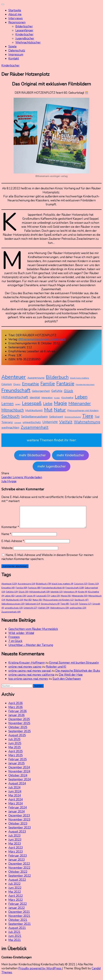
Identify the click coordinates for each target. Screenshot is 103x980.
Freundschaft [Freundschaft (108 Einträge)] (16, 390)
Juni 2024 (15, 796)
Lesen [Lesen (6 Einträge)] (18, 404)
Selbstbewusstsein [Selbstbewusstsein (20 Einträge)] (34, 417)
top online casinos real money (28, 683)
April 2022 (16, 900)
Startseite (15, 10)
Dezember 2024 (19, 772)
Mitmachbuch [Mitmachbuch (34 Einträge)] (13, 410)
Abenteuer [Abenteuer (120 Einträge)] (14, 377)
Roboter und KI (56, 671)
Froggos (14, 641)
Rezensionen (17, 22)
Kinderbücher (24, 34)
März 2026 (16, 711)
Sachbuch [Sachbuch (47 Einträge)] (10, 416)
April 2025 (16, 756)
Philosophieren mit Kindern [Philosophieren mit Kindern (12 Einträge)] (83, 410)
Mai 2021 (15, 944)
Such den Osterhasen (67, 683)
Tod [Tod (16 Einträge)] (97, 417)
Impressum (16, 55)
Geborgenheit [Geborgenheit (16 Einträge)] (41, 391)
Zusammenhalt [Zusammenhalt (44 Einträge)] (35, 427)
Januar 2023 (16, 864)
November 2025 (19, 727)
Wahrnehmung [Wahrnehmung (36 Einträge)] (87, 422)
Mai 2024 (15, 800)
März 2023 (16, 856)
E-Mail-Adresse (13, 545)
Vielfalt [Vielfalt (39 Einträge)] (66, 422)
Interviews (16, 18)
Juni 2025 (15, 747)
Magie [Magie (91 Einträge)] (60, 403)
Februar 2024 (18, 812)
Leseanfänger (24, 30)
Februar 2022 (18, 908)
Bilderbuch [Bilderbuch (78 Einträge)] (57, 377)
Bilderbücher (24, 26)
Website (7, 552)
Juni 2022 (15, 892)
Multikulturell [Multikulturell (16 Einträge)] (34, 410)
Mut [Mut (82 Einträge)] (48, 410)
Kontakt (14, 59)
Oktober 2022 (18, 876)
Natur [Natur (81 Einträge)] (60, 410)
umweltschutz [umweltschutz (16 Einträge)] (32, 422)
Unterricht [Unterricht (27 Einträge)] (50, 422)
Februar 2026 (18, 715)
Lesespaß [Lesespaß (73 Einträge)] (32, 403)
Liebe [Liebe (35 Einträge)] (48, 404)
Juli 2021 (14, 936)
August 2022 (17, 884)
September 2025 (20, 735)
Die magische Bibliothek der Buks (78, 675)
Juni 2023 (15, 844)
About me (15, 14)
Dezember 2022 (19, 868)
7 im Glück (15, 645)
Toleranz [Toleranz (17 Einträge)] (7, 422)
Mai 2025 (15, 751)
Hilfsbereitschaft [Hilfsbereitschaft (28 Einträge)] (15, 397)
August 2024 (17, 788)
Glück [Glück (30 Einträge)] (69, 391)
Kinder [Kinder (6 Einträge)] (57, 398)
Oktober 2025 (18, 731)
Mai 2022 (15, 896)
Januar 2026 (16, 719)
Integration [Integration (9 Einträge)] (47, 398)
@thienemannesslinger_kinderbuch (42, 339)
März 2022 (16, 904)
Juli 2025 (14, 743)
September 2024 (20, 784)
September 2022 (20, 880)
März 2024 (16, 808)
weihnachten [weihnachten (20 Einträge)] (10, 428)
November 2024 (19, 776)
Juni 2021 (15, 940)
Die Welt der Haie (71, 679)
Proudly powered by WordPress (40, 973)
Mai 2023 (15, 848)
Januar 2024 (16, 816)
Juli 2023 (14, 840)
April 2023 (16, 852)
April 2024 (16, 804)
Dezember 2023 (19, 820)
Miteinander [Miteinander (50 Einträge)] (80, 403)
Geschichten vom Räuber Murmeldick (33, 633)
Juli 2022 (14, 888)
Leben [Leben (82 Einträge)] (81, 397)
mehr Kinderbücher (70, 455)
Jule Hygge (9, 481)
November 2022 (19, 872)
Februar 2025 (18, 764)
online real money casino (25, 671)
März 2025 (16, 760)
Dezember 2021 (19, 916)
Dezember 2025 (19, 723)
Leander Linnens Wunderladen (22, 477)
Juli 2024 (14, 792)
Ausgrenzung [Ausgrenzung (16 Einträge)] (36, 378)
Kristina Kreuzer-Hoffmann (27, 667)
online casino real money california (31, 679)
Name (6, 538)
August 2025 (17, 739)
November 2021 (19, 920)
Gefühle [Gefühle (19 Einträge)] (57, 391)
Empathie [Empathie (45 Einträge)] (30, 384)
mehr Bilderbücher (32, 455)
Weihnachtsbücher (28, 42)
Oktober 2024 (18, 780)
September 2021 (20, 928)
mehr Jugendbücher (52, 466)
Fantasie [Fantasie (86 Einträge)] (65, 384)
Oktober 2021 (18, 924)
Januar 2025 (16, 768)
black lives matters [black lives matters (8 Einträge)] (80, 378)
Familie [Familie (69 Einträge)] (48, 384)
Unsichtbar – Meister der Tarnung (31, 649)
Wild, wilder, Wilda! (21, 637)
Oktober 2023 (18, 828)
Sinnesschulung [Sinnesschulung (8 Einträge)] (73, 417)
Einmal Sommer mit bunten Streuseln (74, 667)
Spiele (12, 47)
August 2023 (17, 836)
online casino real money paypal (30, 675)
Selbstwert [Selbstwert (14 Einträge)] (56, 417)
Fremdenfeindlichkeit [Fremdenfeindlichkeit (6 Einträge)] (85, 385)
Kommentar (10, 531)
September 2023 (20, 832)
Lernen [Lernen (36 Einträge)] (8, 404)
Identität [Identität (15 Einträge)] (35, 398)
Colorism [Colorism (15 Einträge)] (7, 384)
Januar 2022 (16, 912)
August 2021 (17, 932)
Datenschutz (17, 51)
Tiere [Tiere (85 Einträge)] (88, 416)
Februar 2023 (18, 860)
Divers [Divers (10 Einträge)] (17, 384)
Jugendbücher (25, 38)
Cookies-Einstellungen (16, 962)
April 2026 (16, 707)
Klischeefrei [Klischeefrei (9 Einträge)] (67, 398)
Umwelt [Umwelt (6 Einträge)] (18, 423)
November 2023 (19, 824)
